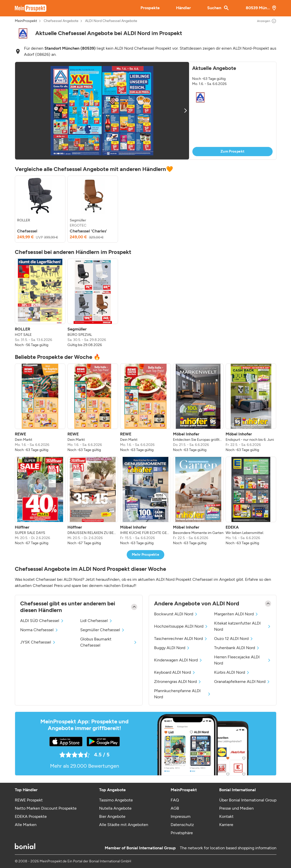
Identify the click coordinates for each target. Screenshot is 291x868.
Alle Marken (26, 825)
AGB (175, 808)
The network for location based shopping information (228, 848)
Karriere (226, 825)
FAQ (175, 800)
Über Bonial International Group (248, 800)
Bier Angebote (112, 816)
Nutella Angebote (115, 808)
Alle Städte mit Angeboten (124, 825)
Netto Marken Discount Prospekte (46, 808)
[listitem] (40, 209)
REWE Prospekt (29, 800)
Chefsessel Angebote (61, 21)
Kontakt (226, 816)
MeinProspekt (26, 21)
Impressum (181, 816)
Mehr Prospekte (145, 555)
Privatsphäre (182, 833)
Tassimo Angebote (116, 800)
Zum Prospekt (232, 151)
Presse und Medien (236, 808)
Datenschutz (182, 825)
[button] (146, 111)
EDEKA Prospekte (31, 816)
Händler (183, 8)
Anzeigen (267, 21)
